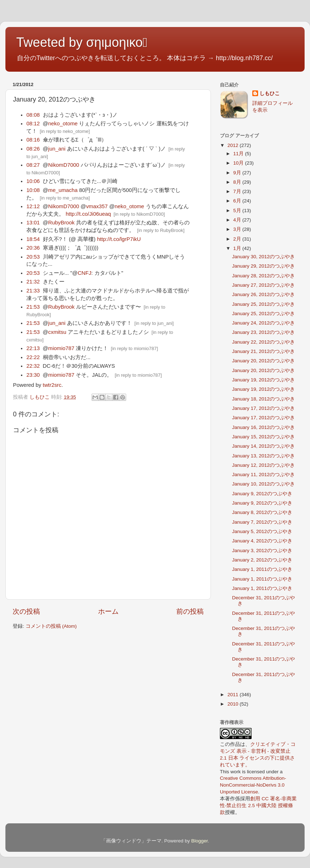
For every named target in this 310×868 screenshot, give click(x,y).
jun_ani (57, 149)
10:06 (33, 181)
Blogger (199, 841)
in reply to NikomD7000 (139, 214)
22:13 (33, 348)
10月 (239, 163)
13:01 (33, 223)
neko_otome (63, 124)
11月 (239, 154)
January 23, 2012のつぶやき (263, 332)
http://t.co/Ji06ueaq (88, 214)
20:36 (33, 248)
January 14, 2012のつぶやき (263, 446)
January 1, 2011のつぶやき (262, 569)
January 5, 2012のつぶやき (262, 531)
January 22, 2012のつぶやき (263, 342)
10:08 (33, 190)
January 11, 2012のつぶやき (263, 475)
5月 (238, 211)
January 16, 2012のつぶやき (263, 427)
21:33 (33, 291)
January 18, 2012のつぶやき (263, 399)
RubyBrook (61, 223)
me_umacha (63, 190)
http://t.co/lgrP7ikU (119, 239)
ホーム (108, 611)
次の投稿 (26, 611)
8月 (238, 182)
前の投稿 (190, 611)
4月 (238, 220)
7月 (238, 191)
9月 (238, 173)
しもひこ (270, 93)
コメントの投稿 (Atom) (51, 626)
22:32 (33, 366)
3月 (238, 229)
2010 (234, 704)
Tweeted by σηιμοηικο (82, 42)
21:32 (33, 282)
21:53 (33, 307)
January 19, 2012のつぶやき (263, 380)
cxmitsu (57, 332)
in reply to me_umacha (65, 198)
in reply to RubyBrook (161, 230)
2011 (234, 695)
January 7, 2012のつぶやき (262, 522)
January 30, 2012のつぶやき (263, 257)
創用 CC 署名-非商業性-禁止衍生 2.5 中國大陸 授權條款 (258, 806)
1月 (238, 248)
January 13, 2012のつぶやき (263, 456)
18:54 (33, 239)
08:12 (33, 124)
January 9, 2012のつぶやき (262, 494)
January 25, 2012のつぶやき (263, 304)
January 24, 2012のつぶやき (263, 323)
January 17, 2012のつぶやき (263, 408)
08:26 (33, 149)
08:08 (33, 115)
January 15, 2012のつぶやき (263, 437)
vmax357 (97, 206)
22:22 (33, 357)
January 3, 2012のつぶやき (262, 551)
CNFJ (84, 273)
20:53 (33, 257)
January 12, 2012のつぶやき (263, 465)
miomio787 (61, 348)
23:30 (33, 375)
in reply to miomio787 (134, 348)
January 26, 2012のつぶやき (263, 294)
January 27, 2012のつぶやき (263, 285)
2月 (238, 239)
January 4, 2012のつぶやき (262, 541)
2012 (234, 145)
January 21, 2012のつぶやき (263, 351)
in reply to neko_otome (65, 131)
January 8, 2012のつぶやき (262, 512)
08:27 (33, 165)
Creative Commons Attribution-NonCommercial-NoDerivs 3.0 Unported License (253, 785)
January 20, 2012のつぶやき (263, 361)
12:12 (33, 206)
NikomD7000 (64, 165)
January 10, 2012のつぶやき (263, 484)
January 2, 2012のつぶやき (262, 560)
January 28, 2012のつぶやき (263, 276)
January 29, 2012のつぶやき (263, 266)
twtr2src (52, 385)
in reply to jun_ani (154, 323)
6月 (238, 201)
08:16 (33, 140)
